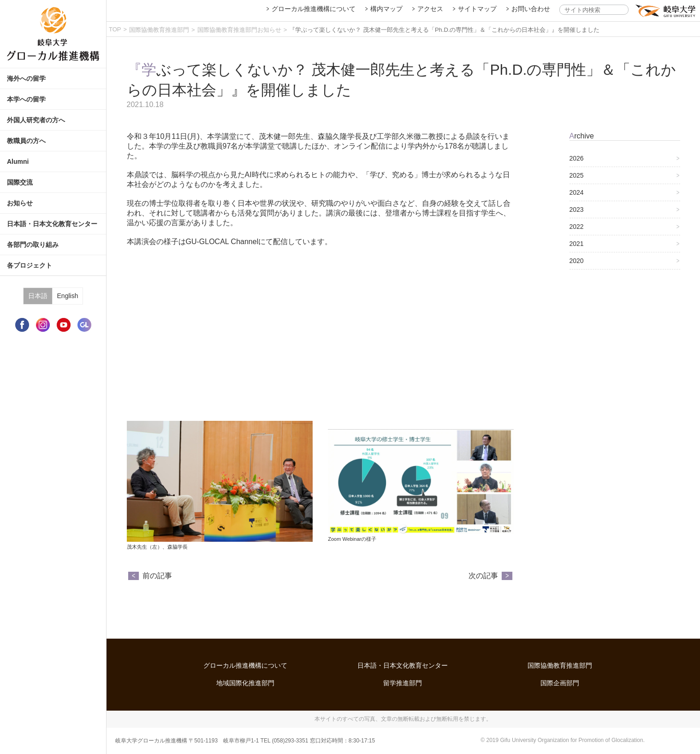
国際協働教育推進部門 (159, 30)
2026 (577, 158)
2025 (577, 175)
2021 (577, 244)
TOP (115, 29)
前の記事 (157, 576)
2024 (577, 192)
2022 (577, 227)
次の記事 (483, 576)
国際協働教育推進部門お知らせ (239, 30)
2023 (577, 209)
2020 (577, 261)
